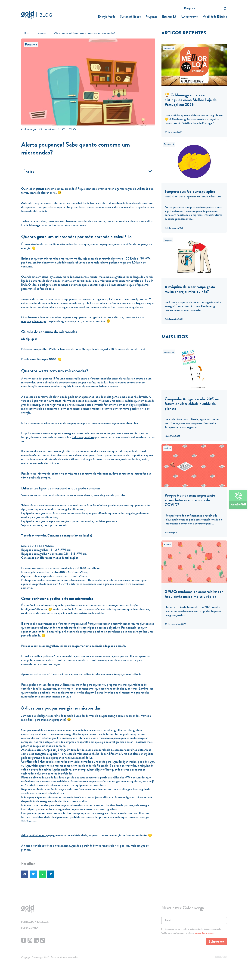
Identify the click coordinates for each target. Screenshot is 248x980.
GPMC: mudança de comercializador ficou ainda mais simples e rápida (194, 594)
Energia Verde (107, 17)
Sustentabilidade (130, 17)
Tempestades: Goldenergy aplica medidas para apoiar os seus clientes (193, 194)
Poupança (151, 17)
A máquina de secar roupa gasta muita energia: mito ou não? (190, 289)
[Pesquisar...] (203, 9)
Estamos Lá (169, 17)
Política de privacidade (36, 922)
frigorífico (142, 303)
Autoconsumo (189, 17)
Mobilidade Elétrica (215, 17)
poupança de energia (34, 321)
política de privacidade (205, 934)
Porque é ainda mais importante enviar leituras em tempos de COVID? (190, 500)
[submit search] (225, 9)
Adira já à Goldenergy (34, 835)
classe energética (37, 754)
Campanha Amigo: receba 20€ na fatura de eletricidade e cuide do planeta (192, 404)
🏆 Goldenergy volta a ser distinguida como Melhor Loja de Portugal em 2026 (191, 100)
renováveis (108, 846)
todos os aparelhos (83, 437)
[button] (150, 171)
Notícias (167, 448)
